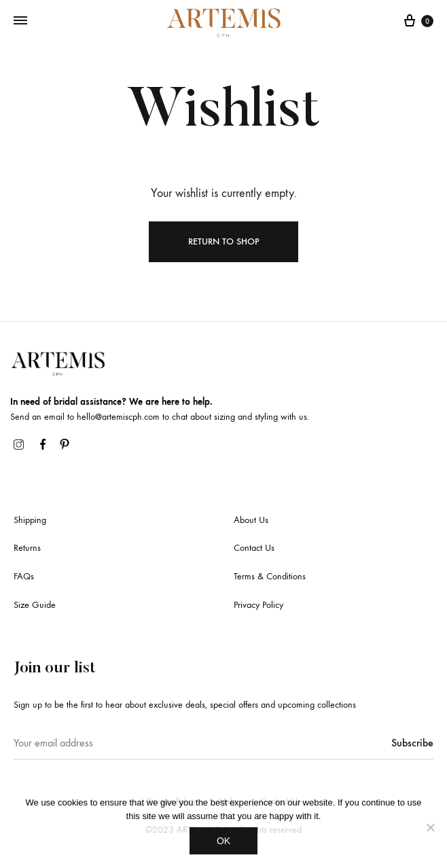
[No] (430, 827)
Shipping (30, 520)
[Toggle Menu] (20, 21)
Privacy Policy (258, 605)
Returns (27, 548)
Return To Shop (224, 241)
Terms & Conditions (270, 576)
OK (224, 841)
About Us (251, 520)
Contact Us (254, 548)
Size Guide (35, 605)
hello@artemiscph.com (118, 417)
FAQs (24, 576)
